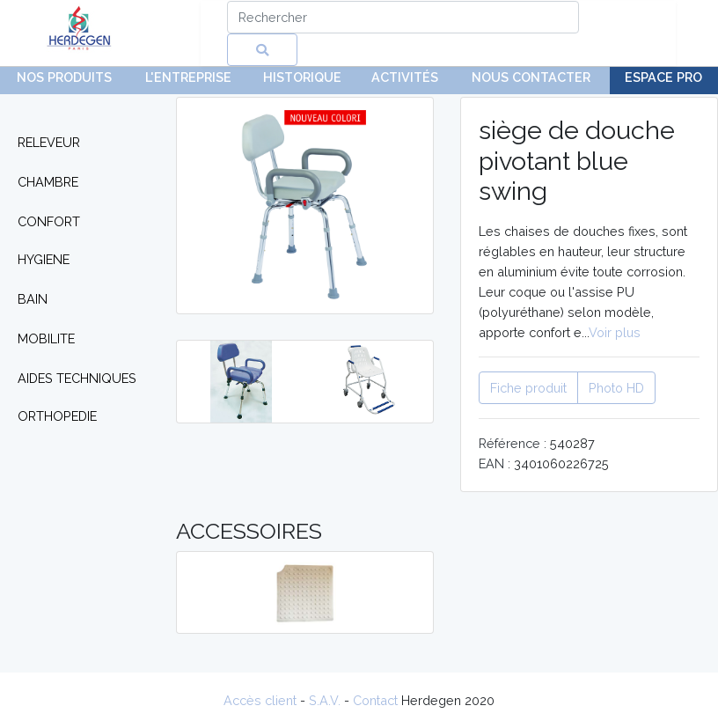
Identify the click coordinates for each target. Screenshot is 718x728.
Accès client (260, 700)
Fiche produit (528, 388)
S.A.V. (325, 700)
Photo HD (616, 388)
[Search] (403, 17)
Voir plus (615, 332)
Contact (375, 700)
